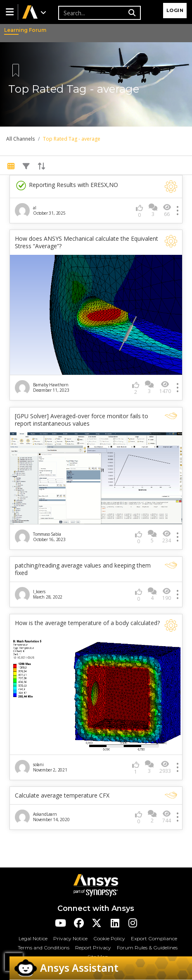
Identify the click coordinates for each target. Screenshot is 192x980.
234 (167, 537)
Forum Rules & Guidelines (147, 948)
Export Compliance (154, 938)
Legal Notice (33, 938)
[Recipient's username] (92, 13)
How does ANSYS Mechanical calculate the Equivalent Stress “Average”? (87, 242)
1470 (165, 387)
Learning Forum (12, 30)
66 (167, 210)
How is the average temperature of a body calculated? (87, 623)
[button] (9, 12)
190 (167, 594)
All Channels (20, 139)
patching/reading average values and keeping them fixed (83, 569)
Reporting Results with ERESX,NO (66, 186)
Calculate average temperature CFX (62, 796)
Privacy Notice (70, 938)
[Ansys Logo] (96, 885)
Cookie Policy (109, 938)
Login (175, 10)
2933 (165, 767)
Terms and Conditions (44, 948)
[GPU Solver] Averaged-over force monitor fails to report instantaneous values (82, 420)
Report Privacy (93, 948)
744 (167, 817)
